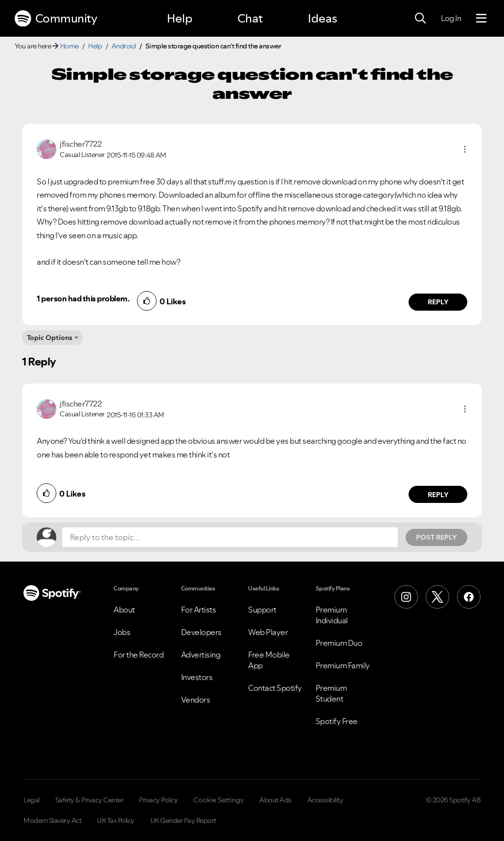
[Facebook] (469, 597)
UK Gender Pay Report (183, 820)
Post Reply (436, 537)
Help (180, 18)
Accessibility (325, 800)
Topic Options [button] (50, 338)
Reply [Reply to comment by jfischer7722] (438, 302)
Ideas (322, 18)
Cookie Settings (218, 800)
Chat (250, 18)
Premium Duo (339, 643)
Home (69, 46)
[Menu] (481, 19)
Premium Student (331, 693)
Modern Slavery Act (52, 820)
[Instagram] (406, 597)
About (124, 610)
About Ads (275, 800)
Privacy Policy (158, 800)
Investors (197, 677)
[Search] (420, 19)
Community (56, 19)
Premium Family (343, 665)
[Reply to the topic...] (230, 537)
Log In (451, 18)
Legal (32, 800)
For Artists (199, 610)
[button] (465, 149)
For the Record (138, 655)
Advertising (201, 655)
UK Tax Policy (116, 820)
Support (262, 610)
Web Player (268, 632)
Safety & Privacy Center (90, 800)
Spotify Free (337, 721)
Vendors (196, 700)
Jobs (122, 632)
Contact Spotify (275, 688)
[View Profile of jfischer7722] (80, 144)
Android (124, 46)
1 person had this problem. (83, 298)
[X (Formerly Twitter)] (437, 597)
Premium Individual (332, 615)
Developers (201, 632)
